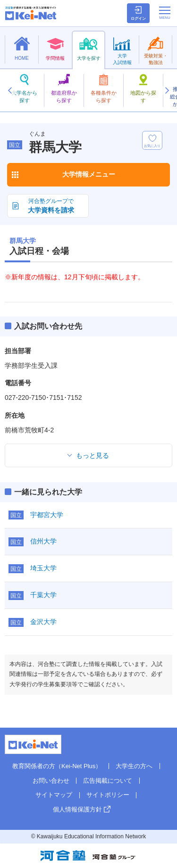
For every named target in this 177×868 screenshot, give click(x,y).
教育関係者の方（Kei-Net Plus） (57, 766)
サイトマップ (54, 795)
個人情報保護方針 (77, 809)
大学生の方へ (134, 766)
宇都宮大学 (47, 515)
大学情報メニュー (89, 174)
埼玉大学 (43, 568)
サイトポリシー (108, 795)
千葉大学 (43, 595)
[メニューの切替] (165, 13)
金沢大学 (43, 622)
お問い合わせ (51, 781)
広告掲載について (108, 781)
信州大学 (43, 541)
